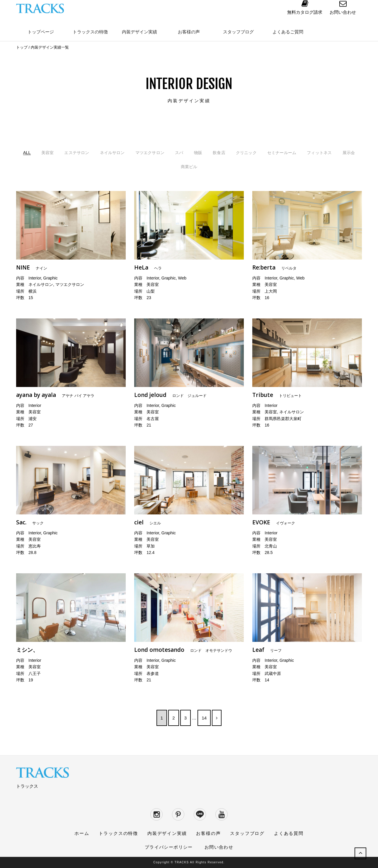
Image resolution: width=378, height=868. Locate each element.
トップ (22, 47)
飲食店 (254, 152)
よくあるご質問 (288, 32)
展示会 (194, 167)
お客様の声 (189, 32)
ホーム (82, 833)
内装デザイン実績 (139, 32)
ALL (42, 152)
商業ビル (222, 167)
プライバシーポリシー (169, 847)
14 (204, 718)
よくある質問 (289, 833)
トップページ (41, 32)
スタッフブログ (238, 32)
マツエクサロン (178, 152)
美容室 (64, 152)
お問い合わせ (219, 847)
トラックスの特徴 (90, 32)
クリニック (284, 152)
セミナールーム (324, 152)
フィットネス (161, 167)
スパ (211, 152)
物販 (231, 152)
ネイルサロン (137, 152)
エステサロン (97, 152)
